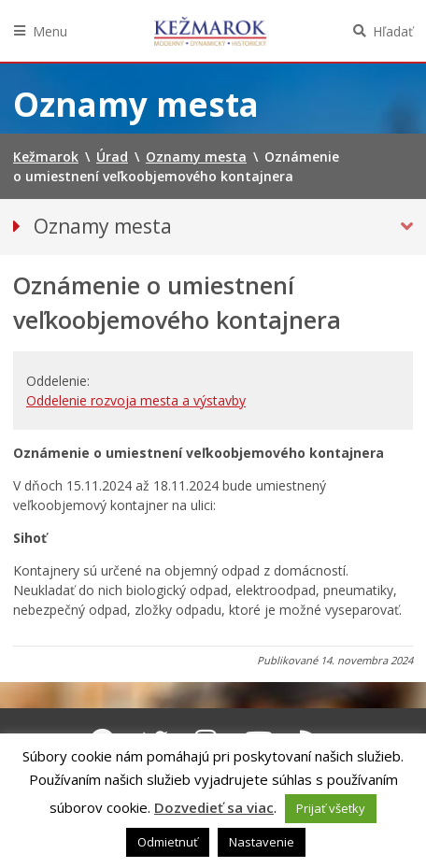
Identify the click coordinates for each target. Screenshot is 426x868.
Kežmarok (210, 31)
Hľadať (393, 31)
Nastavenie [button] (262, 842)
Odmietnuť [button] (168, 842)
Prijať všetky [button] (331, 808)
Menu (50, 31)
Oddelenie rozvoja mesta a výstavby (136, 400)
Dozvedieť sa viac (214, 807)
